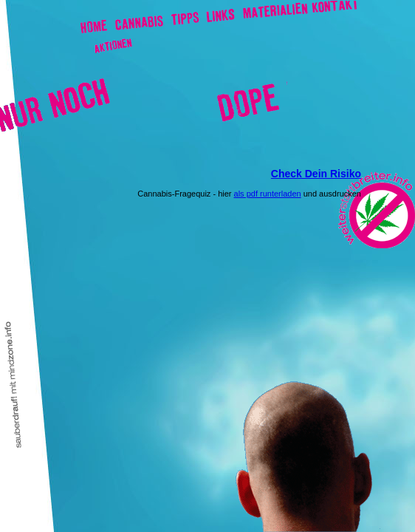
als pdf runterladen (268, 194)
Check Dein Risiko (316, 174)
